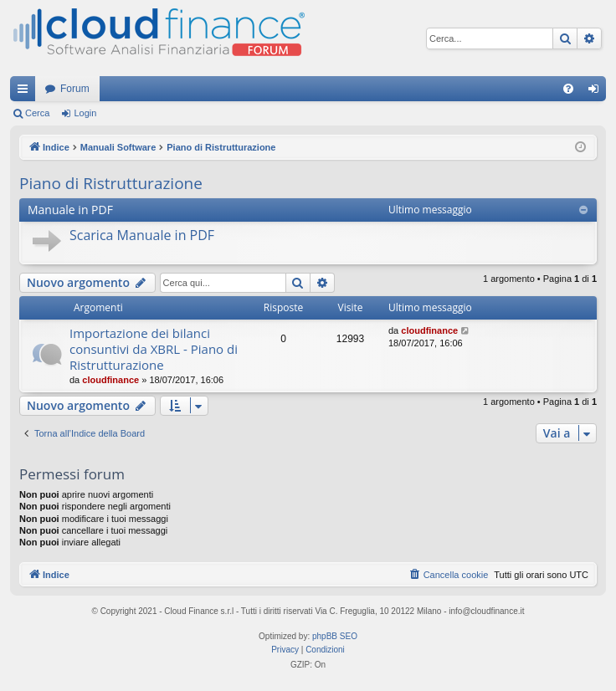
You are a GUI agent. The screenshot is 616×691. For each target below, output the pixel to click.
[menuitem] (568, 89)
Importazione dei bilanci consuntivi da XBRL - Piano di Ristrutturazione (154, 349)
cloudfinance (110, 380)
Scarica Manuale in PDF (142, 235)
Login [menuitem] (597, 92)
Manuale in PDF (70, 210)
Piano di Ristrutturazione (111, 183)
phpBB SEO (335, 636)
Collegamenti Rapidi (26, 92)
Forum (75, 89)
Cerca (37, 113)
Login (85, 113)
